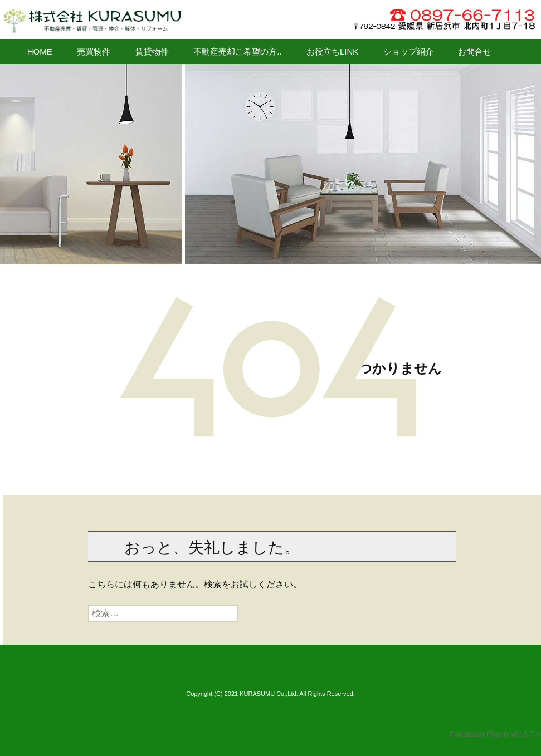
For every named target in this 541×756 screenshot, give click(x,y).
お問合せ (475, 51)
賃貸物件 (152, 51)
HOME (40, 51)
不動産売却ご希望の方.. (237, 51)
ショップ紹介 (408, 51)
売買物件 (94, 51)
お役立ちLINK (332, 51)
